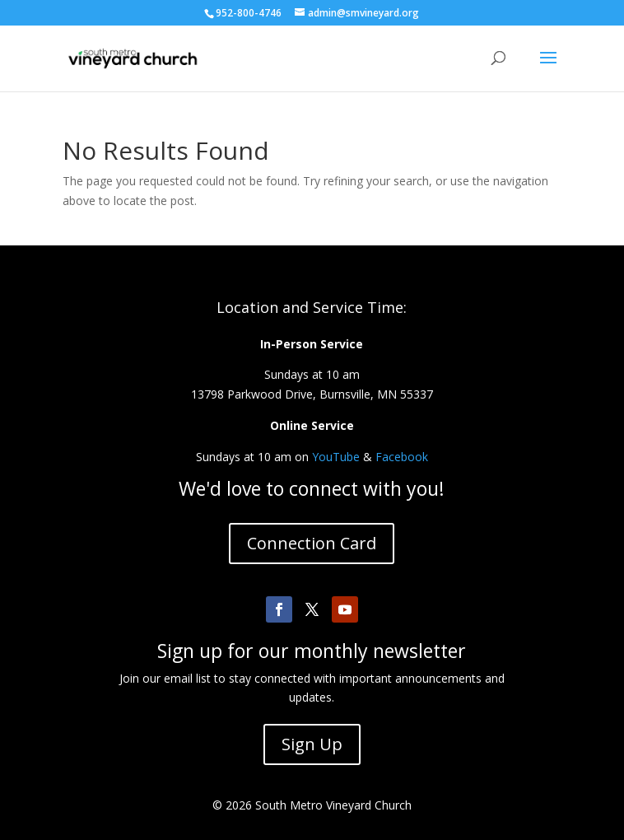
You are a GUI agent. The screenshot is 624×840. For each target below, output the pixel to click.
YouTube (336, 457)
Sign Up (312, 744)
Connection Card (312, 543)
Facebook (402, 457)
